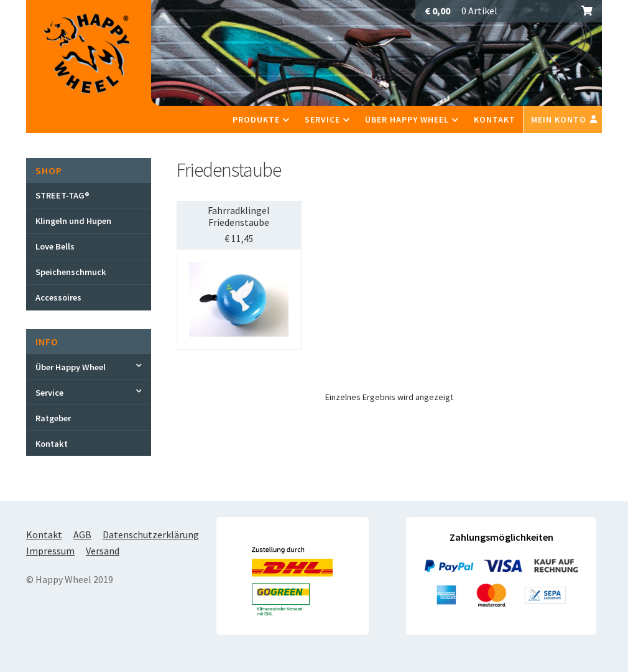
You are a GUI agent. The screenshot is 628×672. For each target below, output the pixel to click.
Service (322, 119)
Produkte (256, 119)
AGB (82, 534)
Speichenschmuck (71, 272)
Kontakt (495, 119)
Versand (103, 551)
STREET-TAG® (62, 195)
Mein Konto (559, 119)
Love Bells (55, 246)
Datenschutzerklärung (151, 534)
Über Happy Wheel (407, 119)
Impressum (50, 551)
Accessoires (58, 297)
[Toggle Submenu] (89, 366)
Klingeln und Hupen (73, 221)
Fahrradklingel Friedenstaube (239, 216)
